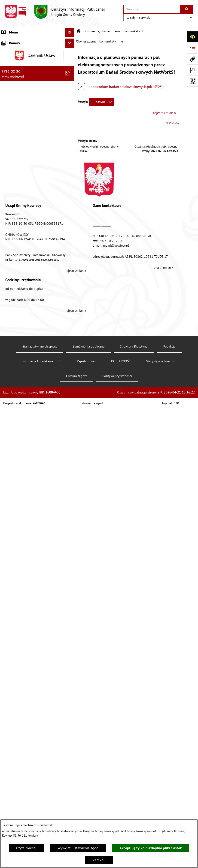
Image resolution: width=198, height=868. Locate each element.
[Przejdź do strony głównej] (55, 12)
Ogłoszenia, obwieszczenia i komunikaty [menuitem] (24, 179)
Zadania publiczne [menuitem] (16, 425)
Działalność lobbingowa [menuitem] (21, 476)
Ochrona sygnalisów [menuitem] (18, 596)
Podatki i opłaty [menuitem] (14, 152)
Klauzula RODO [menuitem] (14, 578)
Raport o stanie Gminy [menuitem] (19, 134)
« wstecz (173, 122)
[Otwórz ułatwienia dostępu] (192, 37)
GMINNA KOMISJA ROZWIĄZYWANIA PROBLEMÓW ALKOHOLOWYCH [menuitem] (30, 446)
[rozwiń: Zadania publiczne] (71, 425)
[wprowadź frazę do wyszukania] (152, 9)
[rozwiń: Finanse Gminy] (71, 79)
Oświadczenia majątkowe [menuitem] (22, 97)
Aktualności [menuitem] (11, 587)
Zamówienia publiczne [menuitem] (20, 88)
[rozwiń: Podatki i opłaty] (71, 153)
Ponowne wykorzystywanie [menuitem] (23, 513)
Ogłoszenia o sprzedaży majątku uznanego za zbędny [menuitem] (27, 413)
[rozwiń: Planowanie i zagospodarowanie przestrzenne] (71, 162)
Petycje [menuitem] (7, 523)
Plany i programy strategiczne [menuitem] (25, 143)
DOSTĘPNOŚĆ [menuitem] (13, 560)
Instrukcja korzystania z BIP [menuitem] (23, 550)
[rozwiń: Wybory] (71, 486)
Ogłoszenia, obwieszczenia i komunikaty (112, 31)
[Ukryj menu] (70, 32)
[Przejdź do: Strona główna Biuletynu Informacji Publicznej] (79, 31)
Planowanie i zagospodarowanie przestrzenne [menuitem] (28, 164)
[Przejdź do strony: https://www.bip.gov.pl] (192, 48)
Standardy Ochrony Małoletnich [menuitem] (27, 69)
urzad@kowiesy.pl (116, 732)
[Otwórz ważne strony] (192, 70)
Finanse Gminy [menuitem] (13, 79)
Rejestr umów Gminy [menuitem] (18, 434)
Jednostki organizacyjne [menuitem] (21, 115)
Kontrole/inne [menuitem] (13, 532)
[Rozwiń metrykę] (102, 102)
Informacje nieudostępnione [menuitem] (24, 504)
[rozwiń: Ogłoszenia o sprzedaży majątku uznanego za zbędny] (71, 410)
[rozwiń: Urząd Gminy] (71, 42)
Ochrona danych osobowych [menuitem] (24, 569)
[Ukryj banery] (70, 607)
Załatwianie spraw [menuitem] (16, 467)
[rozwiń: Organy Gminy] (71, 51)
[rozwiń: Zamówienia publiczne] (71, 88)
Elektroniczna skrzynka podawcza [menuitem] (28, 541)
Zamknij (99, 860)
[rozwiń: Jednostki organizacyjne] (71, 116)
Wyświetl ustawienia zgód (78, 848)
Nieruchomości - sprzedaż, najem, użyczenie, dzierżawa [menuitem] (28, 398)
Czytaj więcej (26, 848)
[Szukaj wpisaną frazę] (187, 9)
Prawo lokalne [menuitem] (13, 60)
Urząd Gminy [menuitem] (12, 42)
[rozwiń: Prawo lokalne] (71, 60)
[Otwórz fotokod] (192, 81)
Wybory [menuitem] (8, 486)
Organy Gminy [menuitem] (13, 51)
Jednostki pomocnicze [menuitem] (19, 125)
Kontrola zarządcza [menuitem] (17, 106)
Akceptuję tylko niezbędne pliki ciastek (151, 848)
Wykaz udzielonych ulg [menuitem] (20, 458)
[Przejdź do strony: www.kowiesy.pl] (192, 59)
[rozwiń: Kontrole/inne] (71, 532)
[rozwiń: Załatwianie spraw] (71, 467)
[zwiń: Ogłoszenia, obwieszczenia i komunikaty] (71, 177)
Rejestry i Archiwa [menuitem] (15, 495)
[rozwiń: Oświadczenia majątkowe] (71, 97)
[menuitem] (37, 194)
